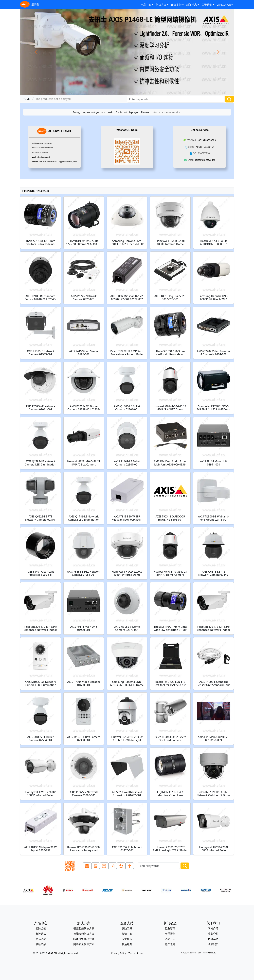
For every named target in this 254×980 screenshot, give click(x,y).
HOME (26, 99)
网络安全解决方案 (84, 944)
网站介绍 (213, 928)
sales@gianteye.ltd (43, 157)
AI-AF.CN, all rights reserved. (63, 953)
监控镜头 (41, 934)
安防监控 (41, 928)
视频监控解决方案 (84, 928)
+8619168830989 (46, 143)
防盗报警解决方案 (84, 939)
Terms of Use (136, 953)
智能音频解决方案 (84, 934)
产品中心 (146, 5)
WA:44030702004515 (207, 953)
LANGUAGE (224, 5)
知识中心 (127, 934)
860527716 (204, 153)
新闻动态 (192, 5)
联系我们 (213, 944)
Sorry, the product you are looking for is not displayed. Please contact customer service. (127, 112)
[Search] (176, 99)
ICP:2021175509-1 (188, 953)
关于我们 (207, 5)
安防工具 (127, 928)
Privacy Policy (119, 953)
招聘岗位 (213, 939)
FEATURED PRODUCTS (36, 191)
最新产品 (41, 944)
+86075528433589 (47, 148)
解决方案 (161, 5)
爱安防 (30, 5)
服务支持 (176, 5)
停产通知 (170, 944)
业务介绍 (213, 934)
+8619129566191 (205, 147)
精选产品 (41, 939)
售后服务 (127, 944)
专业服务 (127, 939)
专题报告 (170, 934)
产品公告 (170, 939)
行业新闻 (170, 928)
